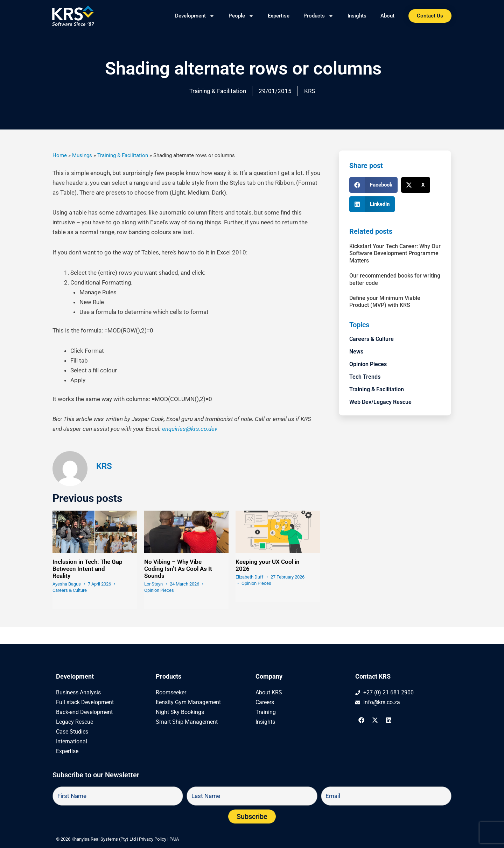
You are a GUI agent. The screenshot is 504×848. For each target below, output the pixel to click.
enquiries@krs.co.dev (190, 429)
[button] (373, 185)
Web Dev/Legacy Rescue (380, 402)
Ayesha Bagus (67, 584)
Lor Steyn (153, 584)
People (241, 16)
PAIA (174, 839)
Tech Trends (365, 377)
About (387, 16)
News (356, 352)
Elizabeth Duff (250, 577)
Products (318, 16)
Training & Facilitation (218, 91)
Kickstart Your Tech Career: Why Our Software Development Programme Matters (395, 254)
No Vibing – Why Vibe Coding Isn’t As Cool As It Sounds (178, 569)
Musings (82, 155)
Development (195, 16)
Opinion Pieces (159, 590)
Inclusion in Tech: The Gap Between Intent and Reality (87, 569)
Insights (357, 16)
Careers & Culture (70, 590)
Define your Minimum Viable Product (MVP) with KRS (385, 302)
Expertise (279, 16)
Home (60, 155)
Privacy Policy (153, 839)
